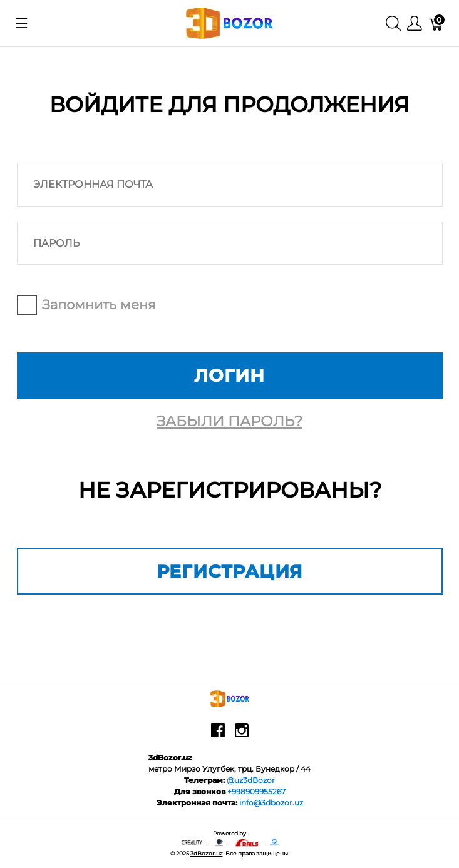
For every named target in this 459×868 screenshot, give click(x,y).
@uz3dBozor (251, 780)
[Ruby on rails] (247, 842)
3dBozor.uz (207, 853)
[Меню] (415, 23)
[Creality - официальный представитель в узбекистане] (193, 842)
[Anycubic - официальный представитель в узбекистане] (220, 842)
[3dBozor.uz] (229, 22)
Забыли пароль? (229, 421)
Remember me (27, 305)
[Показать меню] (22, 23)
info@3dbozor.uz (271, 803)
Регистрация (230, 571)
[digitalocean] (274, 842)
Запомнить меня (99, 304)
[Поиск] (393, 23)
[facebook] (218, 735)
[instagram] (242, 735)
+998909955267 (256, 791)
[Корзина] (436, 23)
